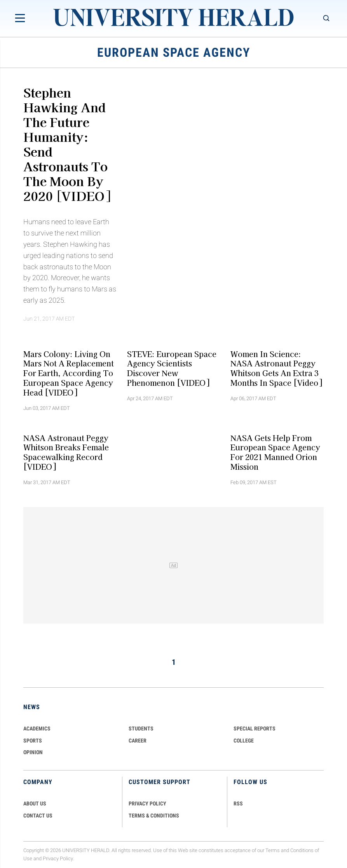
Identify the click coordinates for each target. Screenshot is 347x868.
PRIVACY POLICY (147, 804)
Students (141, 729)
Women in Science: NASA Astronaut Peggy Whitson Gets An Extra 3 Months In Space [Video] (276, 368)
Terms (273, 850)
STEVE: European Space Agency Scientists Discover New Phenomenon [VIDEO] (172, 368)
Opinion (33, 752)
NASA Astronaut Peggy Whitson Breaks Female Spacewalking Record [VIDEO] (66, 452)
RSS (238, 804)
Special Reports (255, 729)
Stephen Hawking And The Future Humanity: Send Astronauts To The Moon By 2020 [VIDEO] (67, 144)
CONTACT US (38, 816)
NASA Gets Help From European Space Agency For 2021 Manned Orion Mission (275, 452)
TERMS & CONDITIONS (154, 816)
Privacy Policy (58, 858)
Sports (33, 741)
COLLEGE (244, 741)
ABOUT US (35, 804)
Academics (37, 729)
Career (138, 741)
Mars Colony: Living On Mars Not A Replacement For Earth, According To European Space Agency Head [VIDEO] (69, 373)
